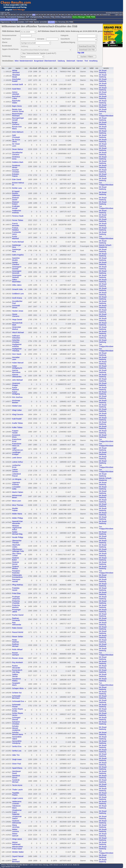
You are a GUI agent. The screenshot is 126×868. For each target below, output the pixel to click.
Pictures (46, 17)
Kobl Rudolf (17, 419)
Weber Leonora (15, 830)
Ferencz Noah (18, 216)
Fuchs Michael (18, 242)
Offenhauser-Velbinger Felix (18, 550)
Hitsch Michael (18, 332)
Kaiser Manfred (15, 389)
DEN (31, 15)
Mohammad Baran (17, 496)
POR (75, 15)
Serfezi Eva (17, 746)
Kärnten (80, 61)
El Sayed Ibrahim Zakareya (16, 193)
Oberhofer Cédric (16, 546)
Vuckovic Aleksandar (17, 822)
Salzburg (61, 61)
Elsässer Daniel (16, 199)
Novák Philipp (18, 537)
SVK (88, 15)
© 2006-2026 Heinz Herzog (38, 865)
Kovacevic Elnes (16, 436)
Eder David (17, 179)
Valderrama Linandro (17, 803)
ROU (79, 15)
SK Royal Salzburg (103, 72)
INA (54, 15)
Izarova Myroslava (16, 371)
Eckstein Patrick (15, 175)
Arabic (2, 15)
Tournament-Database (16, 17)
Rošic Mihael (17, 649)
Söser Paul (16, 764)
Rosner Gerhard (15, 654)
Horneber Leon (16, 358)
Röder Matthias (15, 641)
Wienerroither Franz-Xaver (17, 848)
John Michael (17, 380)
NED (69, 15)
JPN (60, 15)
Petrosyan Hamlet (16, 580)
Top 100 (81, 53)
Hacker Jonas (18, 311)
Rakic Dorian (17, 628)
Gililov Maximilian (16, 281)
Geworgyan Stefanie (17, 276)
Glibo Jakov (17, 285)
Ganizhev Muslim (16, 259)
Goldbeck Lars (18, 294)
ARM (6, 15)
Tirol (86, 61)
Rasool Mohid (18, 632)
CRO (24, 15)
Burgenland (39, 61)
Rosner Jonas (18, 658)
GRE (51, 15)
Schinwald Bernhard (16, 697)
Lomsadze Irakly (16, 488)
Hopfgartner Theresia (17, 350)
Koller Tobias (17, 427)
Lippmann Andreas (16, 484)
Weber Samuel (15, 835)
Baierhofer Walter (16, 102)
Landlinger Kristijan (16, 453)
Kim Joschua (17, 397)
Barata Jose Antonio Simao (18, 110)
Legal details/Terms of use (10, 867)
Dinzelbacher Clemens (17, 154)
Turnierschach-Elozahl (9, 20)
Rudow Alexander (16, 667)
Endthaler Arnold (16, 207)
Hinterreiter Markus (17, 328)
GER (48, 15)
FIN (42, 15)
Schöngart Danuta (16, 719)
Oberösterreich (50, 61)
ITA (57, 15)
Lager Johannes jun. (18, 449)
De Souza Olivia (16, 141)
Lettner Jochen (15, 471)
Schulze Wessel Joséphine (16, 728)
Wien (17, 61)
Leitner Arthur (17, 462)
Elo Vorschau (60, 22)
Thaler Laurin (17, 790)
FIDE (93, 17)
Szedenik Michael (16, 781)
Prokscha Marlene (16, 606)
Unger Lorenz (18, 798)
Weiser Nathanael (16, 843)
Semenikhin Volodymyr (17, 742)
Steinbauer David (16, 772)
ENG (34, 15)
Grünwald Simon (16, 307)
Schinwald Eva (18, 701)
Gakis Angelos (18, 255)
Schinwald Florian (16, 706)
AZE (9, 15)
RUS (82, 15)
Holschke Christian (16, 341)
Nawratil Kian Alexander (17, 522)
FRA (45, 15)
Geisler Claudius (16, 263)
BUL (15, 15)
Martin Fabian (18, 492)
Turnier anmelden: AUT (20, 22)
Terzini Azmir (17, 785)
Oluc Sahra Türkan (17, 555)
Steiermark (71, 61)
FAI (40, 15)
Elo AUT (51, 22)
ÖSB (88, 17)
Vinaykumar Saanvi (17, 817)
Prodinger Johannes (16, 598)
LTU (66, 15)
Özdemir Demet (15, 563)
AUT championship (34, 17)
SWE (91, 15)
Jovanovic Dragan (16, 384)
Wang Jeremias (16, 826)
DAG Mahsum (18, 132)
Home (3, 17)
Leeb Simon (17, 458)
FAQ (53, 17)
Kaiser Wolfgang (16, 393)
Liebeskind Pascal (16, 475)
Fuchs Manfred (15, 238)
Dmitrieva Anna (16, 158)
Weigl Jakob (17, 839)
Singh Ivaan (17, 759)
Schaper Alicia (18, 688)
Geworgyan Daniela (17, 268)
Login (116, 15)
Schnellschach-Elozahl (27, 20)
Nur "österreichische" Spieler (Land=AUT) (39, 53)
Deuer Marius (17, 149)
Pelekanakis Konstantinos (17, 576)
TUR (95, 15)
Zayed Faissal (18, 856)
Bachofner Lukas (16, 97)
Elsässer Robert (16, 203)
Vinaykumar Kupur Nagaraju (17, 812)
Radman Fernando (16, 619)
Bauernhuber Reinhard (17, 115)
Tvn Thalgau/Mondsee (106, 115)
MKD (63, 15)
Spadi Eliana (17, 768)
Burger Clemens (16, 123)
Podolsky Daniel (16, 589)
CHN (21, 15)
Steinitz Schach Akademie (105, 246)
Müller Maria (17, 514)
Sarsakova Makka (16, 680)
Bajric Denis (17, 106)
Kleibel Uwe (17, 406)
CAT (18, 15)
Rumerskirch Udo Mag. (17, 671)
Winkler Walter (18, 852)
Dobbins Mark (18, 162)
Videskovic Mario (16, 807)
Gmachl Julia (17, 289)
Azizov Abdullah (16, 93)
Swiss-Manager (79, 17)
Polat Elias (16, 593)
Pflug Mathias (18, 585)
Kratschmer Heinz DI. (17, 445)
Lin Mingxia (17, 479)
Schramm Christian (16, 723)
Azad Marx (16, 89)
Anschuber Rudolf (16, 80)
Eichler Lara (17, 188)
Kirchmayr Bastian (16, 402)
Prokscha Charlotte (16, 602)
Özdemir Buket (15, 559)
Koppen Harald (15, 432)
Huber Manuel (18, 363)
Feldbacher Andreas (17, 212)
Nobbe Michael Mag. (17, 533)
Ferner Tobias (18, 220)
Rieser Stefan (18, 637)
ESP (37, 15)
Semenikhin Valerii (17, 738)
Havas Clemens (16, 315)
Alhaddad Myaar (16, 76)
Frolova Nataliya (15, 229)
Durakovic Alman (16, 166)
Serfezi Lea (17, 751)
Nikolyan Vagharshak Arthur (17, 528)
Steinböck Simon (16, 777)
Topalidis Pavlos (16, 794)
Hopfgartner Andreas (17, 345)
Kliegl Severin (18, 414)
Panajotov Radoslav (16, 572)
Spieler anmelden (41, 22)
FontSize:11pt (106, 15)
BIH (12, 15)
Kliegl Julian (17, 410)
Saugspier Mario (16, 684)
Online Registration (63, 17)
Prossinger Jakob (16, 611)
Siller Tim (16, 755)
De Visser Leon (16, 145)
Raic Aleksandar (17, 624)
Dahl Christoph (16, 136)
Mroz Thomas (18, 505)
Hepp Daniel (17, 320)
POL (72, 15)
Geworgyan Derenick (17, 272)
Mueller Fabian (15, 509)
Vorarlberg (93, 61)
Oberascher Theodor (17, 542)
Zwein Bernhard (16, 861)
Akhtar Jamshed (16, 72)
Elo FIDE (70, 22)
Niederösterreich (26, 61)
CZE (28, 15)
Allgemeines (5, 22)
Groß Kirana (17, 298)
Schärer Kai (17, 693)
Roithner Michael (15, 645)
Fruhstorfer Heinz (16, 233)
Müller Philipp (17, 518)
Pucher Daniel (18, 615)
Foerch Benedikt (16, 225)
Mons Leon (17, 501)
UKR (98, 15)
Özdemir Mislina (15, 567)
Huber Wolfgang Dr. (17, 367)
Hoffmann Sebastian (16, 337)
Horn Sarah (17, 354)
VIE (101, 15)
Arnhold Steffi (17, 84)
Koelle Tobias (17, 423)
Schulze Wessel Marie (18, 733)
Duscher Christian (16, 171)
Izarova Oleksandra (17, 376)
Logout (121, 15)
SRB (85, 15)
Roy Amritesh (17, 662)
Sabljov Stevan (15, 675)
